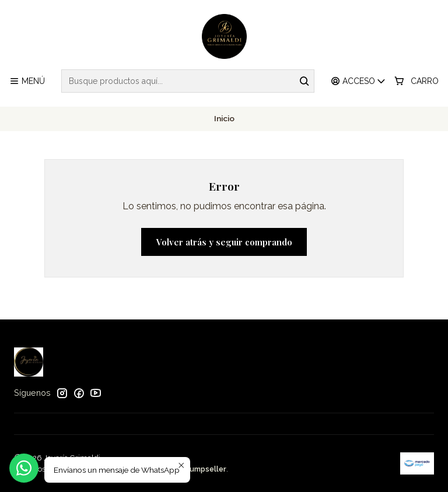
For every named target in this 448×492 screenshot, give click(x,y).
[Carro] (416, 81)
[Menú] (27, 81)
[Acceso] (358, 81)
